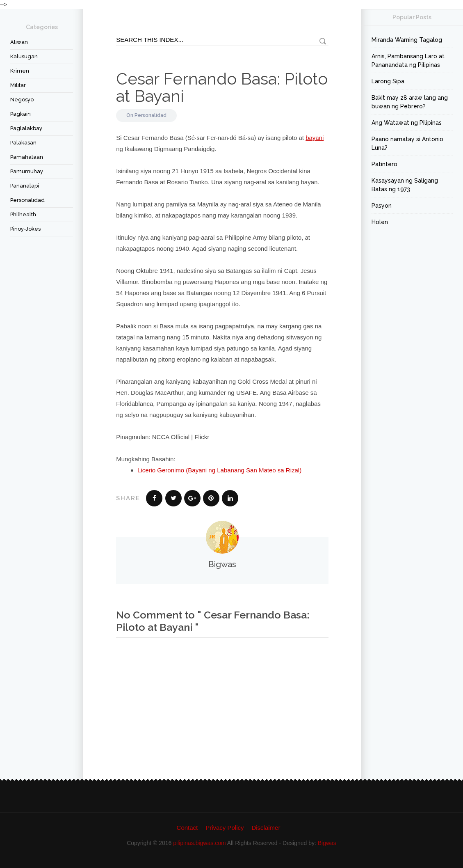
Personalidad (27, 200)
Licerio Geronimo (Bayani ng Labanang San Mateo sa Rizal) (219, 470)
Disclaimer (266, 828)
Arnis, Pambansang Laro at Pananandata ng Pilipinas (408, 61)
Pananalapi (25, 186)
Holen (380, 222)
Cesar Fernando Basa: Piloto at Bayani (222, 87)
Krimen (20, 71)
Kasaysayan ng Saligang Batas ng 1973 (405, 185)
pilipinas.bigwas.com (199, 843)
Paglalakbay (26, 128)
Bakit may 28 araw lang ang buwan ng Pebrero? (410, 102)
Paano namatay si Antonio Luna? (407, 143)
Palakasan (23, 143)
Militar (18, 85)
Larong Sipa (388, 81)
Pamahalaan (27, 157)
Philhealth (23, 214)
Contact (187, 828)
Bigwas (327, 843)
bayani (315, 138)
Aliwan (19, 42)
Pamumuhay (27, 171)
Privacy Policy (225, 828)
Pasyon (382, 206)
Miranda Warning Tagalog (407, 40)
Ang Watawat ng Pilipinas (407, 123)
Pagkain (21, 114)
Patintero (384, 164)
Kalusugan (24, 56)
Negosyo (22, 100)
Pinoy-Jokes (25, 229)
